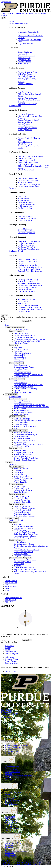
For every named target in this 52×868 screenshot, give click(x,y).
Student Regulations (25, 289)
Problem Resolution (25, 206)
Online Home (10, 657)
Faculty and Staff (11, 583)
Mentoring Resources (26, 164)
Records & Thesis (16, 448)
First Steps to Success (25, 217)
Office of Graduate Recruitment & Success (28, 385)
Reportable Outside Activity (28, 104)
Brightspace (9, 819)
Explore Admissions (25, 52)
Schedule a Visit (11, 600)
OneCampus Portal (12, 828)
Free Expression (45, 862)
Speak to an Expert (12, 663)
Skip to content (6, 2)
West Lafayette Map (12, 766)
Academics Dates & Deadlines (28, 265)
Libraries (8, 780)
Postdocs (12, 188)
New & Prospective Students (19, 23)
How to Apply (23, 54)
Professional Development (27, 219)
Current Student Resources (27, 114)
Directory (8, 774)
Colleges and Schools (13, 772)
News (7, 588)
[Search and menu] (2, 18)
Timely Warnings (11, 857)
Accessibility (5, 862)
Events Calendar (11, 587)
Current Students (15, 106)
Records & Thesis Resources (28, 180)
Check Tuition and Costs (14, 598)
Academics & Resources (18, 399)
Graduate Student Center (26, 78)
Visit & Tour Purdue (25, 74)
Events (7, 794)
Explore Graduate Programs (28, 34)
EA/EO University (17, 862)
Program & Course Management (21, 558)
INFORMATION (10, 786)
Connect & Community (17, 504)
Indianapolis (9, 646)
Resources (14, 522)
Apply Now (47, 166)
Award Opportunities (25, 130)
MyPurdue (22, 102)
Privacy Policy (26, 864)
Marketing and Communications (16, 851)
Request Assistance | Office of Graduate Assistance (28, 121)
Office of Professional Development (30, 156)
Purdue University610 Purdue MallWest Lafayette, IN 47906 (10, 712)
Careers (8, 768)
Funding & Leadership (17, 494)
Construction (10, 845)
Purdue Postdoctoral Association (29, 241)
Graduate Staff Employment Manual (30, 285)
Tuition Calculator (11, 804)
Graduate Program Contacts (27, 98)
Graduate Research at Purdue (28, 72)
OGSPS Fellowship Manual (27, 287)
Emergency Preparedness (27, 291)
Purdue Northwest (11, 753)
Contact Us (36, 864)
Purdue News (10, 853)
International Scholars (26, 202)
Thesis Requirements (25, 182)
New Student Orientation (27, 76)
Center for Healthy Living (14, 770)
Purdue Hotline (10, 855)
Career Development (25, 220)
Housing (8, 648)
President (8, 802)
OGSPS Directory (24, 263)
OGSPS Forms (23, 301)
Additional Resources (17, 379)
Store (7, 590)
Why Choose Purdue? (25, 44)
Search (25, 321)
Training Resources (16, 484)
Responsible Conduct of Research (30, 307)
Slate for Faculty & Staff (26, 300)
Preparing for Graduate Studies (29, 32)
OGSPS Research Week (26, 170)
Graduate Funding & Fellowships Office (27, 341)
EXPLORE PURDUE (17, 331)
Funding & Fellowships (17, 417)
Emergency (9, 847)
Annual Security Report (13, 843)
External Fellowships (25, 142)
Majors (8, 650)
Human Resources (11, 778)
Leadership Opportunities (27, 233)
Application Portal (24, 60)
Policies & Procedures (26, 126)
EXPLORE (8, 760)
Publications (22, 303)
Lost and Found (10, 798)
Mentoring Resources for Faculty (29, 269)
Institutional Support (17, 466)
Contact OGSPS (11, 672)
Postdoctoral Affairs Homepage (29, 249)
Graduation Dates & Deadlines (29, 186)
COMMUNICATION (11, 837)
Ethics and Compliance (13, 792)
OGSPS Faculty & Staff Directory (30, 100)
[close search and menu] (5, 18)
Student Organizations (26, 84)
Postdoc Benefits (24, 198)
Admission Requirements (27, 56)
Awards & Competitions (26, 231)
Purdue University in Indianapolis (17, 745)
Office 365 (9, 826)
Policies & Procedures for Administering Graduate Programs (30, 282)
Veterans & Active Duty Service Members (28, 375)
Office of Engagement (13, 800)
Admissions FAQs (24, 58)
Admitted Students (24, 62)
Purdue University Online (14, 747)
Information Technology (13, 849)
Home (12, 21)
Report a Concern (24, 124)
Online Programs (11, 652)
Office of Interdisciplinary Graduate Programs (30, 339)
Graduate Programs (12, 654)
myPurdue (9, 824)
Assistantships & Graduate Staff (29, 146)
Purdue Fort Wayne (12, 751)
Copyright (4, 860)
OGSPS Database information (28, 305)
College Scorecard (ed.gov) (10, 864)
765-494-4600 (6, 718)
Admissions (14, 345)
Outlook (8, 830)
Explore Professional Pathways (29, 162)
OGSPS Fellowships (25, 144)
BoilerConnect (10, 817)
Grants (20, 148)
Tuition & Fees (23, 64)
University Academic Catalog (28, 280)
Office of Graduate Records (27, 178)
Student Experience (16, 363)
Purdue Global (10, 749)
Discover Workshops (25, 158)
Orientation (22, 196)
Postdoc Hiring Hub (25, 208)
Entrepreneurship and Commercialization (19, 776)
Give (7, 585)
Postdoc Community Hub (27, 243)
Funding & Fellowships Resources (30, 271)
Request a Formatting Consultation (30, 184)
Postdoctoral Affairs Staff (27, 247)
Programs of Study (12, 659)
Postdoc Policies (24, 200)
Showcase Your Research (27, 160)
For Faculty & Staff (16, 251)
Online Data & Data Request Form (30, 267)
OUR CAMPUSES (7, 742)
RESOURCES (9, 810)
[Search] (12, 321)
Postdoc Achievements (26, 245)
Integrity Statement (32, 862)
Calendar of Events (25, 92)
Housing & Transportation (27, 204)
